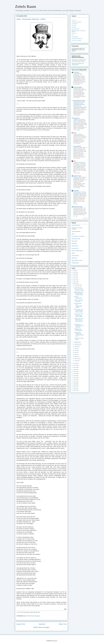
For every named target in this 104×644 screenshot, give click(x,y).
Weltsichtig (74, 258)
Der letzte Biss (75, 248)
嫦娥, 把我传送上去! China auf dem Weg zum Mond (79, 293)
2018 (75, 365)
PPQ (74, 161)
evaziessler (74, 244)
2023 (75, 277)
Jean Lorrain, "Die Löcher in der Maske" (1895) (78, 315)
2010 (75, 382)
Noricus (74, 33)
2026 (75, 271)
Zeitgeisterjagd (75, 263)
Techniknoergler (77, 39)
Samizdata (76, 191)
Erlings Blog (74, 241)
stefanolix (75, 37)
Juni (76, 350)
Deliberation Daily (78, 207)
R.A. (73, 35)
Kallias (74, 26)
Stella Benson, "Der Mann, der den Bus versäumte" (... (79, 320)
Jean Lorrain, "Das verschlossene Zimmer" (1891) (79, 311)
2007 (75, 388)
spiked (73, 253)
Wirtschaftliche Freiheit (79, 101)
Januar (76, 361)
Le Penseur (76, 72)
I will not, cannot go (78, 134)
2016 (75, 370)
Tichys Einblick (77, 146)
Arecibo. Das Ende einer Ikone (79, 301)
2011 (75, 380)
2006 (75, 390)
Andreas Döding (77, 22)
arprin (73, 234)
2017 (75, 367)
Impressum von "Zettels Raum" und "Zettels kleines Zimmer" (79, 60)
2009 (75, 384)
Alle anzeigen (85, 218)
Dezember (77, 285)
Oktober (77, 342)
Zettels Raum (26, 6)
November (77, 287)
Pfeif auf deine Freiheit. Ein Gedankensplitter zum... (79, 334)
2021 (75, 281)
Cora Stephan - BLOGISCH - (78, 236)
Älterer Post (63, 624)
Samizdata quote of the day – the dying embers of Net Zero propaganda (80, 193)
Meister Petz (76, 29)
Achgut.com (76, 118)
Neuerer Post (21, 624)
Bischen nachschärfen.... (79, 297)
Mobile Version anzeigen (41, 627)
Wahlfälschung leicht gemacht (78, 330)
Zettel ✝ (74, 20)
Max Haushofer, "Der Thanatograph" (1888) (78, 305)
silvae (75, 133)
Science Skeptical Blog (77, 251)
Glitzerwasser (75, 246)
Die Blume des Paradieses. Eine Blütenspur (79, 326)
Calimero (74, 24)
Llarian (74, 27)
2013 (75, 376)
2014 (75, 374)
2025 (75, 273)
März (76, 357)
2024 (75, 275)
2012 (75, 378)
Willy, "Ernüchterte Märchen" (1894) (79, 289)
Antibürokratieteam (76, 231)
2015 (75, 372)
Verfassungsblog (78, 87)
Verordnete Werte (77, 89)
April (76, 355)
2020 (75, 283)
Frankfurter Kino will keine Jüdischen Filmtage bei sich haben (80, 121)
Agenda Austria (77, 176)
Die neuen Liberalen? (78, 208)
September (77, 344)
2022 (75, 279)
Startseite (42, 624)
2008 (75, 386)
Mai (76, 352)
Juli (76, 348)
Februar (77, 359)
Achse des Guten (76, 225)
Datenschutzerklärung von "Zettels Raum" (78, 64)
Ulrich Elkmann (76, 40)
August (76, 346)
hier (35, 612)
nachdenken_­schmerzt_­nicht (79, 31)
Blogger (55, 641)
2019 (75, 363)
